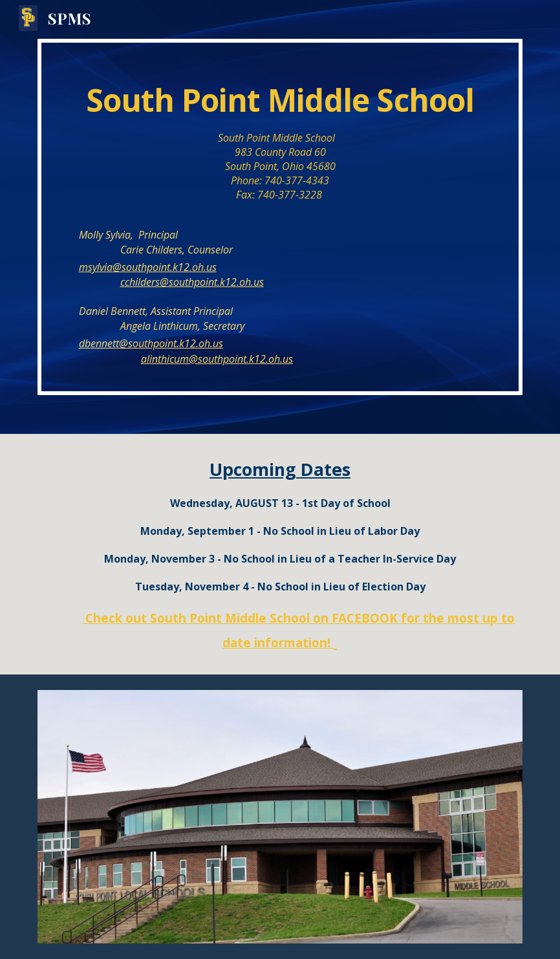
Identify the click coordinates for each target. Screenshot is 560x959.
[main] (280, 217)
